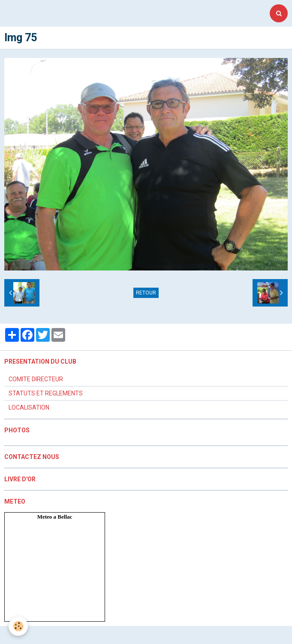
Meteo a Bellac (55, 517)
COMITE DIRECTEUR (36, 379)
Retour (146, 293)
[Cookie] (18, 626)
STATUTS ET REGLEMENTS (46, 393)
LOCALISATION (29, 407)
